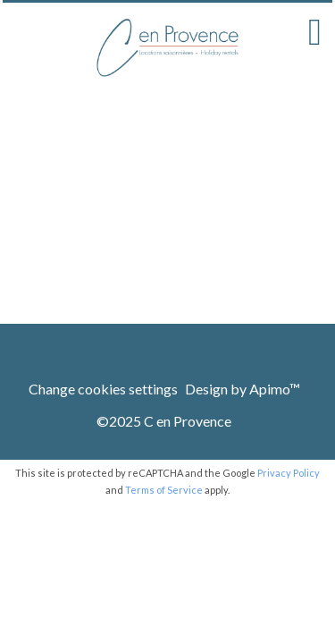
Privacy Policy (289, 473)
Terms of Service (164, 490)
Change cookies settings (103, 389)
